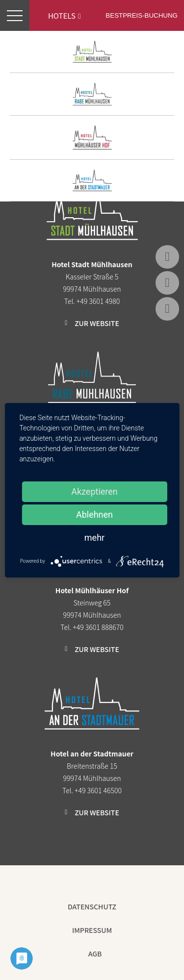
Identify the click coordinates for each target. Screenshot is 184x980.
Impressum (92, 930)
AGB (95, 954)
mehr (94, 538)
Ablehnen (94, 515)
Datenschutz (92, 906)
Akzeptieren (94, 491)
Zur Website (97, 323)
